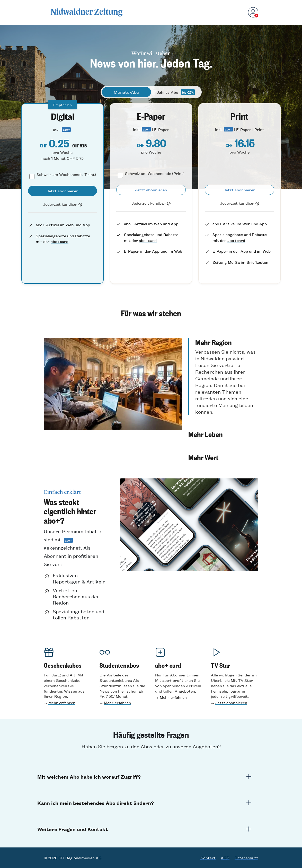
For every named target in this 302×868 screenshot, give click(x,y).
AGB (225, 858)
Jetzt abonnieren (231, 702)
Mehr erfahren (62, 702)
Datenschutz (246, 858)
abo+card (60, 241)
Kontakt (208, 858)
